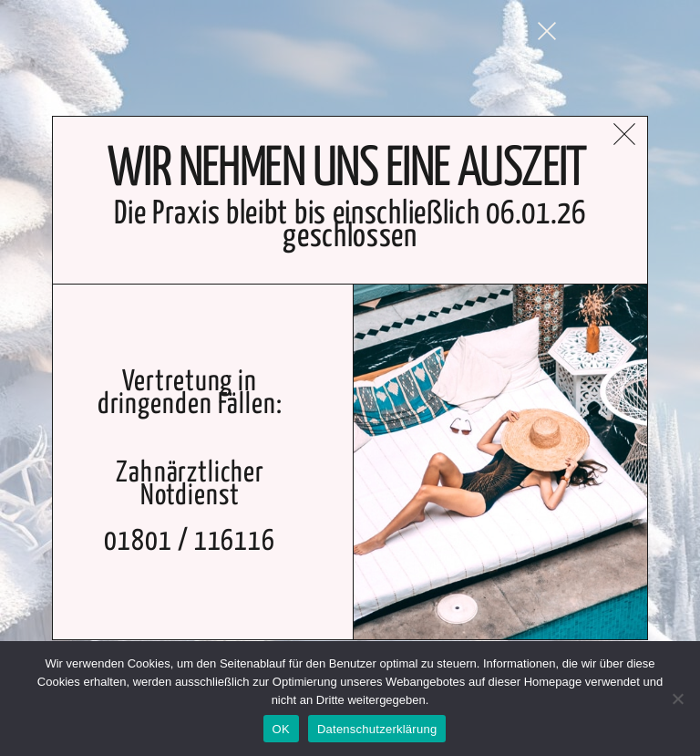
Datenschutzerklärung (377, 729)
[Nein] (677, 699)
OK (281, 729)
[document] (350, 378)
